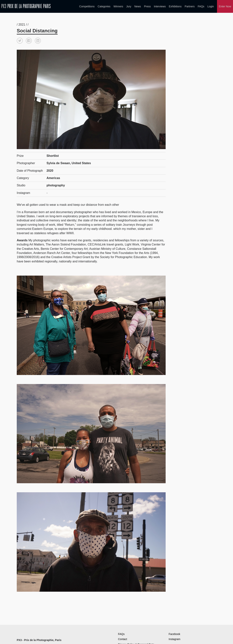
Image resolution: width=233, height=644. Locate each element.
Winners (118, 6)
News (138, 6)
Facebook (174, 633)
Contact (123, 638)
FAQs (201, 6)
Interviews (160, 6)
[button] (20, 40)
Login (211, 6)
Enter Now (225, 6)
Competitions (87, 6)
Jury (129, 6)
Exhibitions (175, 6)
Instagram (174, 638)
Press (147, 6)
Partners (190, 6)
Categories (104, 6)
